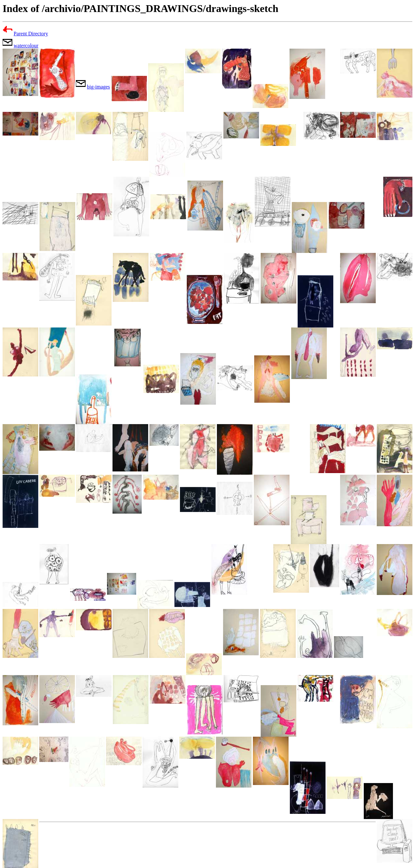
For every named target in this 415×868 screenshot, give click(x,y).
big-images (98, 87)
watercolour (26, 46)
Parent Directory (31, 34)
